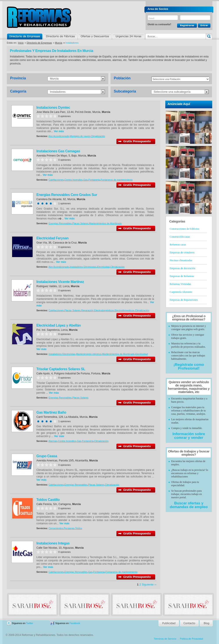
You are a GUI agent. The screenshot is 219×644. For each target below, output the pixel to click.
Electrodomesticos (125, 310)
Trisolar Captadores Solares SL (61, 369)
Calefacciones (56, 180)
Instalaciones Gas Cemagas (58, 151)
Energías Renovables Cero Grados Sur (67, 195)
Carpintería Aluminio (181, 292)
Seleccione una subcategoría (172, 92)
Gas (85, 180)
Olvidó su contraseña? (159, 24)
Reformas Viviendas (180, 284)
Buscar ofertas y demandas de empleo (189, 505)
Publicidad (169, 623)
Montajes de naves (80, 136)
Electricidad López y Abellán (59, 325)
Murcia (59, 43)
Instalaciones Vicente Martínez (60, 282)
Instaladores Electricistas (83, 267)
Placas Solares (80, 223)
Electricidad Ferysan (53, 238)
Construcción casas (180, 237)
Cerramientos (56, 528)
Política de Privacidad (191, 639)
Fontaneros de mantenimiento (117, 180)
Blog (206, 623)
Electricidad (103, 267)
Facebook (75, 623)
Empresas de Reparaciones (184, 300)
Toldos (79, 528)
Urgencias (128, 36)
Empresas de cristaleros (182, 253)
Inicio (21, 43)
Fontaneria (94, 180)
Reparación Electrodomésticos (97, 310)
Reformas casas (178, 245)
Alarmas (53, 441)
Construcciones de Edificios (184, 229)
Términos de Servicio (165, 639)
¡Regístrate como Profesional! (189, 366)
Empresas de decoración (182, 268)
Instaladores (58, 92)
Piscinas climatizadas (181, 260)
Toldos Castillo (48, 500)
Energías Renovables (60, 223)
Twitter (30, 623)
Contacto (189, 623)
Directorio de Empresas (25, 36)
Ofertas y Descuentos (95, 36)
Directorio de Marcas (60, 36)
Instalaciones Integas (53, 543)
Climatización (98, 136)
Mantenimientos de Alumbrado (105, 223)
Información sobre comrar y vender (189, 436)
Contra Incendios (74, 180)
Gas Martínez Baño (51, 412)
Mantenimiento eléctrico (89, 354)
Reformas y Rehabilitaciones (39, 17)
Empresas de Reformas (182, 276)
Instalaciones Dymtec (53, 108)
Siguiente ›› (149, 584)
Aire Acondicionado (59, 136)
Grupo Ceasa (47, 456)
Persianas (69, 528)
